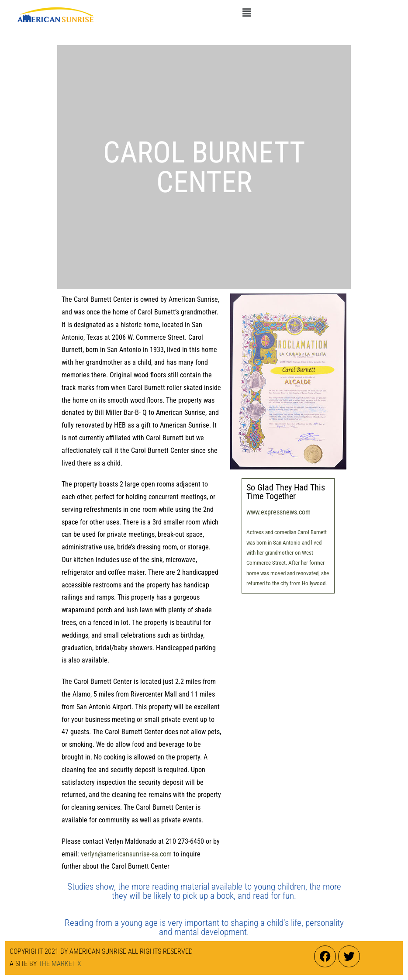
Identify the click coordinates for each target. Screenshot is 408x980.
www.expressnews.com (278, 512)
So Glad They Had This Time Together (286, 492)
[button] (246, 13)
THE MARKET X (60, 964)
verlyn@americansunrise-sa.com (126, 854)
